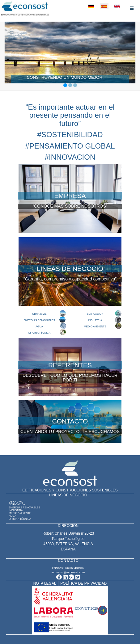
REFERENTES (70, 365)
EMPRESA (70, 196)
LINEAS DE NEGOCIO (70, 269)
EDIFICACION (95, 314)
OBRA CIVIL (39, 314)
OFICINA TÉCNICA (39, 333)
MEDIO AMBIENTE (95, 326)
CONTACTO (70, 421)
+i (103, 610)
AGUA (39, 326)
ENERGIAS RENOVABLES (39, 320)
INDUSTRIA (95, 320)
